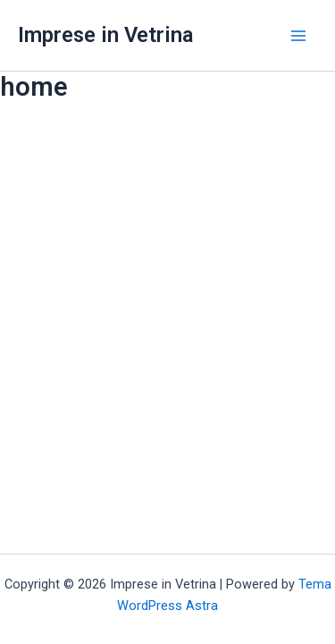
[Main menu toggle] (298, 36)
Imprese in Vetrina (105, 35)
